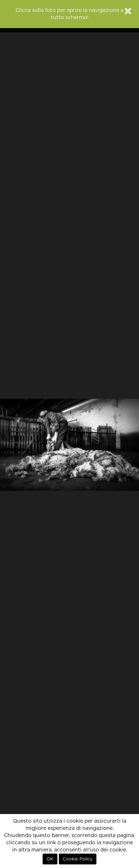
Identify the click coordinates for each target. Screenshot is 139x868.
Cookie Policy (78, 859)
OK (50, 859)
